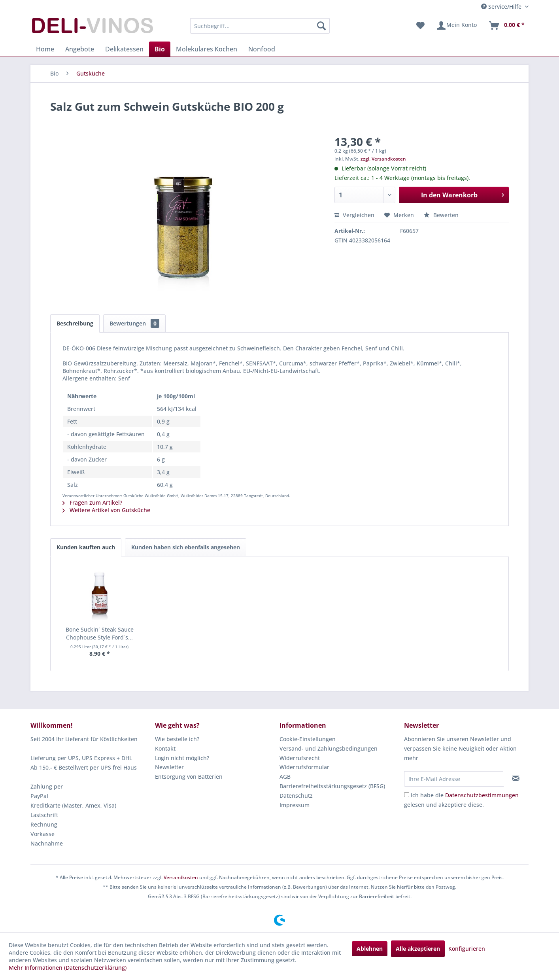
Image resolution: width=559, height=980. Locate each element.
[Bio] (160, 49)
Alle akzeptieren (418, 949)
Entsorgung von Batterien (189, 777)
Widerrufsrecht (300, 758)
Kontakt (165, 748)
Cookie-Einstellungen (308, 739)
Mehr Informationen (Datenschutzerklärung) (68, 968)
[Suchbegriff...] (260, 26)
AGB (285, 777)
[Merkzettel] (420, 26)
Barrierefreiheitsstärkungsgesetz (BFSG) (332, 786)
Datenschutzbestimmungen (482, 795)
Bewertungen (134, 323)
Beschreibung (75, 323)
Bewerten (441, 215)
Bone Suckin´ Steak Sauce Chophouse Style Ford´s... (100, 633)
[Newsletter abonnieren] (516, 778)
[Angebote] (80, 49)
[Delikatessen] (124, 49)
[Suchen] (321, 26)
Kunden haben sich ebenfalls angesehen (186, 547)
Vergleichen (354, 215)
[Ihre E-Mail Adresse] (454, 779)
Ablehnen (370, 949)
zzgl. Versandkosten (383, 159)
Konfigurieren (467, 949)
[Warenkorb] (506, 26)
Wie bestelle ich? (177, 739)
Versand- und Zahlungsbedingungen (329, 748)
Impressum (295, 805)
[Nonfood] (262, 49)
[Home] (45, 49)
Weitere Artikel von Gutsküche (106, 510)
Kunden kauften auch (86, 547)
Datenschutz (296, 796)
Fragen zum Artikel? (92, 502)
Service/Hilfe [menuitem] (502, 7)
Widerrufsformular (304, 767)
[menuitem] (260, 26)
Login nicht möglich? (182, 758)
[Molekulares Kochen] (207, 49)
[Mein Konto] (456, 26)
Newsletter (169, 767)
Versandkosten (181, 877)
